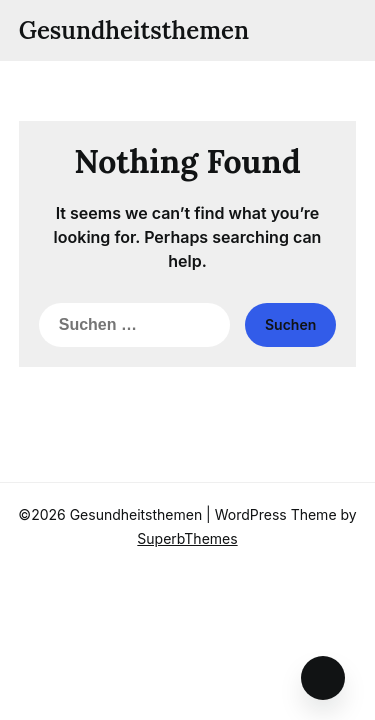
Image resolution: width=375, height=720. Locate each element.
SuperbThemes (187, 538)
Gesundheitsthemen (134, 30)
